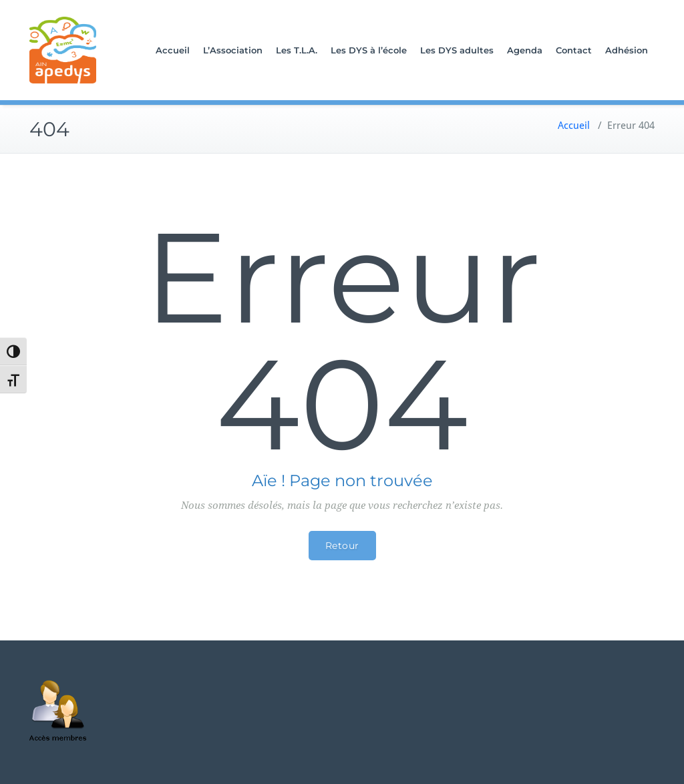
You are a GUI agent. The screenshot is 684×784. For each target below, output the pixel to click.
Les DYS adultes (457, 50)
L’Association (233, 50)
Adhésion (627, 50)
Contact (574, 50)
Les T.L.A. (297, 50)
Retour (342, 546)
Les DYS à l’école (369, 50)
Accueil (173, 50)
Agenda (525, 50)
